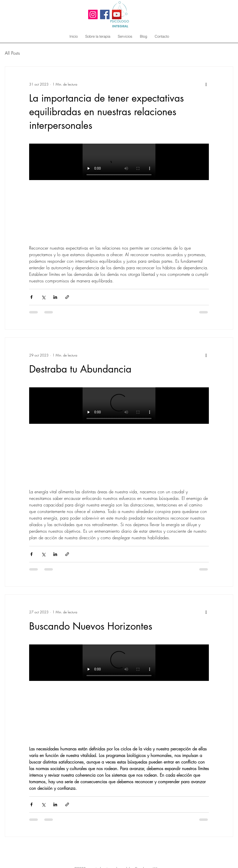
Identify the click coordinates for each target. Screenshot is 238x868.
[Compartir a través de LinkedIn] (55, 297)
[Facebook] (105, 14)
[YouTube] (117, 14)
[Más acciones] (206, 84)
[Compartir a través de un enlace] (67, 297)
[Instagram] (93, 14)
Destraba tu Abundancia (80, 369)
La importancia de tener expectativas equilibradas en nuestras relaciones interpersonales (106, 112)
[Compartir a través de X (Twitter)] (43, 297)
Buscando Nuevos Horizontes (91, 626)
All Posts (12, 53)
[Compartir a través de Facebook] (31, 297)
